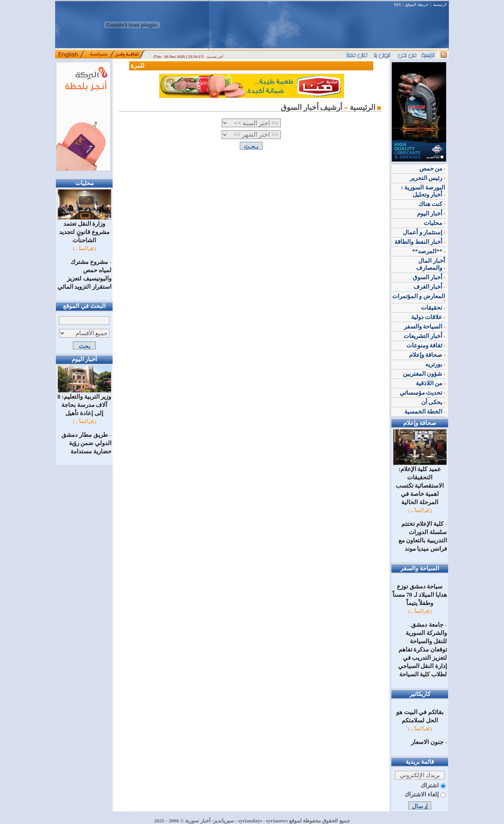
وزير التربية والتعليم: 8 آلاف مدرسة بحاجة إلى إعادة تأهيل (84, 402)
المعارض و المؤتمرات (419, 297)
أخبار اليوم (431, 213)
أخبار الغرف (429, 287)
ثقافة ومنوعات (426, 345)
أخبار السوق (429, 277)
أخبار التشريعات (424, 336)
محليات (434, 223)
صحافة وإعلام (427, 355)
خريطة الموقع (417, 5)
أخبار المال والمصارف (431, 264)
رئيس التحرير (428, 178)
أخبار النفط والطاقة (420, 242)
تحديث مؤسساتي (422, 393)
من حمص (432, 169)
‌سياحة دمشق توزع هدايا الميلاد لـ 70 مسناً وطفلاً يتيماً (420, 595)
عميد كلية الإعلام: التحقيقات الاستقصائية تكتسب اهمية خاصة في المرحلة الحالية (420, 483)
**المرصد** (428, 251)
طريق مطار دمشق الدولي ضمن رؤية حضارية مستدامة (86, 443)
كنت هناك (432, 204)
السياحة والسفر (425, 327)
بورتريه (435, 364)
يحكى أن (433, 402)
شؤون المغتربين (424, 374)
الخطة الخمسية (425, 412)
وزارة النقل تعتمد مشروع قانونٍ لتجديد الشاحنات (84, 229)
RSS (398, 5)
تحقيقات (433, 308)
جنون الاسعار (427, 742)
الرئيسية (440, 5)
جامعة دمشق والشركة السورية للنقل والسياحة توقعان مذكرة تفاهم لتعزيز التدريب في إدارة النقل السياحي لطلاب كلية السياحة (423, 650)
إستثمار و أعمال (424, 232)
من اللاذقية (431, 383)
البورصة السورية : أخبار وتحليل (423, 191)
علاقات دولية (428, 317)
